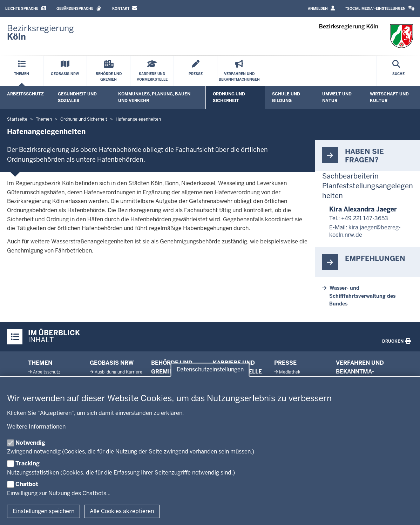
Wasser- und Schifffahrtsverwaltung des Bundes (362, 296)
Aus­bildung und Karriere (118, 372)
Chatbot (27, 484)
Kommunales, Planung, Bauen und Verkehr (154, 97)
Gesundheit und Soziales (77, 97)
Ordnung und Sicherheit (229, 97)
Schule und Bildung (286, 97)
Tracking (28, 463)
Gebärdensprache (79, 8)
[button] (380, 9)
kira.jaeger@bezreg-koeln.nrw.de (365, 231)
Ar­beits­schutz (47, 372)
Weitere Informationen (36, 427)
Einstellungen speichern (43, 511)
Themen (40, 363)
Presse (285, 363)
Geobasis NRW (112, 363)
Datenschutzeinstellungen (210, 369)
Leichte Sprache (26, 8)
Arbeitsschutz (25, 94)
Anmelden (321, 8)
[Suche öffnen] (398, 71)
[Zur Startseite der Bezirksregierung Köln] (40, 33)
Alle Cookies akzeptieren (122, 511)
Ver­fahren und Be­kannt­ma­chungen (360, 372)
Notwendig (30, 443)
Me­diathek (290, 372)
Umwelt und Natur (337, 97)
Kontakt (125, 8)
